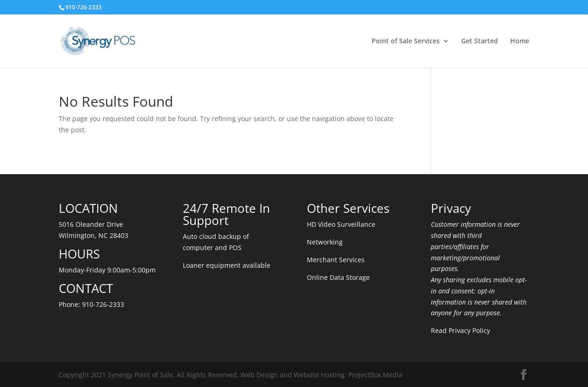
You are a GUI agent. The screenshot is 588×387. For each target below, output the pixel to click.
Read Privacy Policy (460, 330)
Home (520, 41)
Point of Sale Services (406, 41)
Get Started (480, 41)
